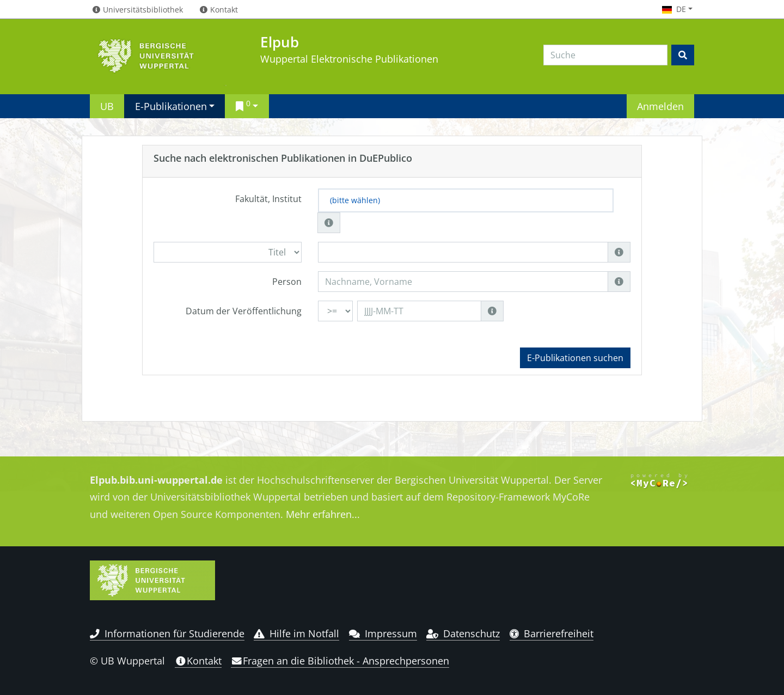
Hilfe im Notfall (296, 633)
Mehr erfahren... (323, 514)
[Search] (605, 55)
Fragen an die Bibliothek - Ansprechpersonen (340, 661)
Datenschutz (463, 633)
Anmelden (660, 106)
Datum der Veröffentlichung (244, 311)
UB (107, 106)
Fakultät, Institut (268, 199)
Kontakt (198, 661)
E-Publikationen (171, 106)
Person (287, 282)
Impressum (383, 633)
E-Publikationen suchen (575, 358)
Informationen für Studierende (167, 633)
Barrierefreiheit (552, 633)
